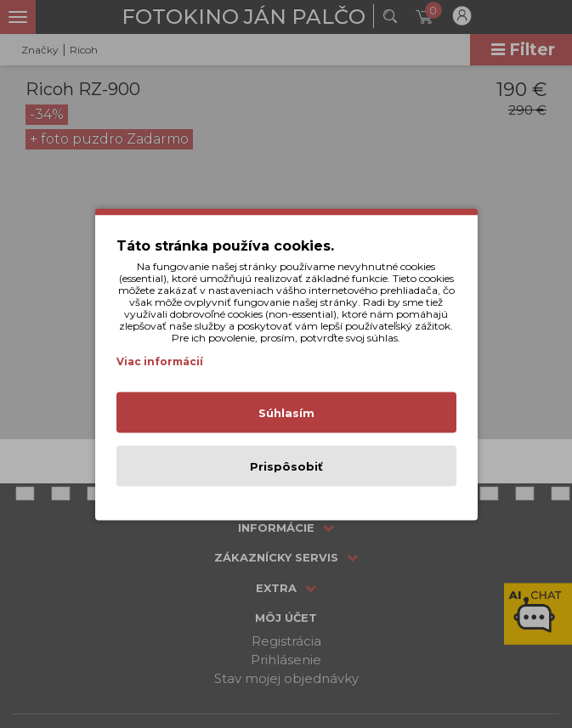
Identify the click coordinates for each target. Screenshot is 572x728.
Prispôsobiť (286, 466)
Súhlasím (286, 412)
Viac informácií (160, 361)
